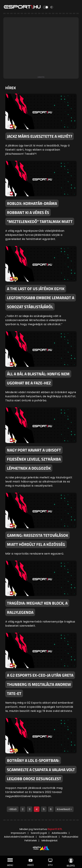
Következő (64, 809)
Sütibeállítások (48, 837)
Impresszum (18, 833)
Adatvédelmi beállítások (19, 837)
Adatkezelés (59, 833)
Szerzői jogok (39, 833)
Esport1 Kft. (55, 829)
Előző (13, 809)
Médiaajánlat (50, 840)
